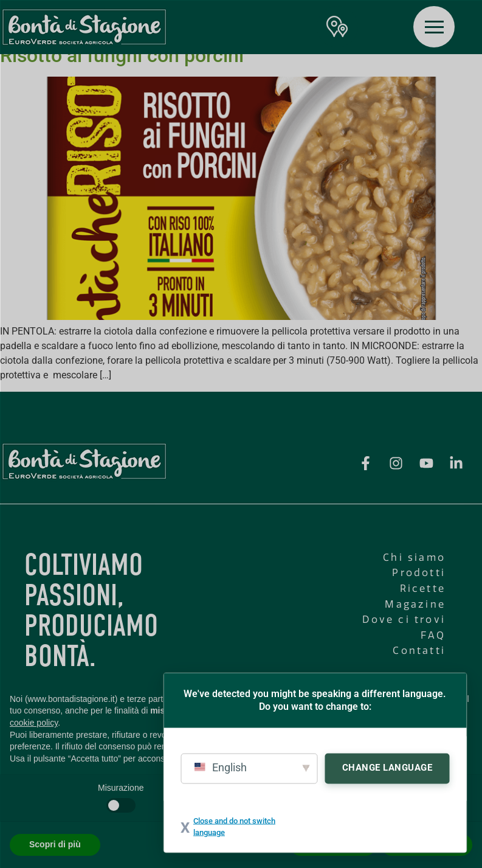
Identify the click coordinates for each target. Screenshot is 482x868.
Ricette (423, 589)
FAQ (433, 635)
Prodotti (419, 573)
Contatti (419, 651)
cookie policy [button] (34, 723)
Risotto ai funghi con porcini (122, 55)
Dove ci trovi (404, 620)
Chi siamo (414, 557)
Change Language (387, 767)
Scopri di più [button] (55, 844)
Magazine (415, 604)
